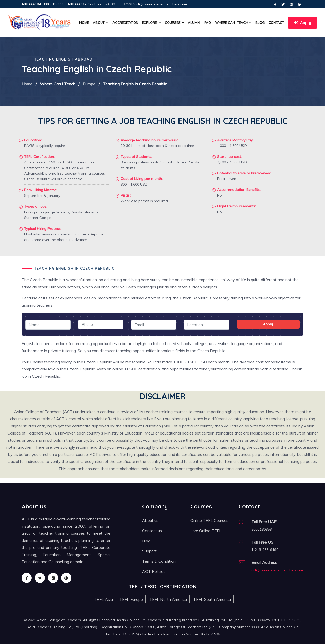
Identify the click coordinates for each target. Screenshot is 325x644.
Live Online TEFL (206, 531)
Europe (89, 84)
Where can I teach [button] (233, 23)
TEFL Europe (131, 599)
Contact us (152, 531)
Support (149, 551)
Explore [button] (151, 23)
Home (84, 23)
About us (150, 520)
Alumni (194, 23)
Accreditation (125, 23)
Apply (303, 23)
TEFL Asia (103, 599)
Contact (276, 23)
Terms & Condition (159, 561)
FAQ (208, 23)
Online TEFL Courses (209, 520)
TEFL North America (168, 599)
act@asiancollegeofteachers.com (278, 570)
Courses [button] (174, 23)
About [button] (101, 23)
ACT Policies (154, 571)
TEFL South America (212, 599)
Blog (260, 23)
